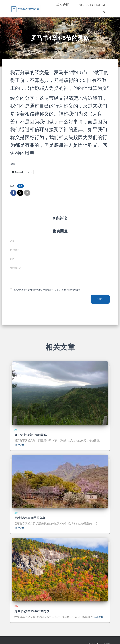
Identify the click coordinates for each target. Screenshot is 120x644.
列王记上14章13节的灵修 (32, 435)
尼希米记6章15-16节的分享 (34, 611)
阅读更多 (20, 445)
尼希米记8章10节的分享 (31, 518)
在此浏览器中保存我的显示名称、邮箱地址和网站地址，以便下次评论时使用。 (48, 290)
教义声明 (63, 5)
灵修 (20, 186)
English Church (91, 5)
